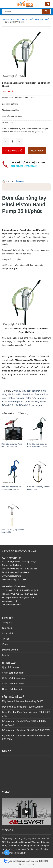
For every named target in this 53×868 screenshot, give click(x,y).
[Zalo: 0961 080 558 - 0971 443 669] (7, 861)
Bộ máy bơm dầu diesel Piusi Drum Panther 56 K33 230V (26, 737)
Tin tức (6, 639)
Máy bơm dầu (29, 391)
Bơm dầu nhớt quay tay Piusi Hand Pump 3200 (11, 488)
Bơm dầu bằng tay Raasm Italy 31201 (13, 531)
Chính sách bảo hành (13, 684)
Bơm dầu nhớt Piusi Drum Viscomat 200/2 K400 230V (26, 714)
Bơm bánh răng (10, 402)
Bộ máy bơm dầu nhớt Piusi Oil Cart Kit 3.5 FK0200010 (24, 723)
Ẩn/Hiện (20, 182)
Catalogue (13, 269)
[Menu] (4, 4)
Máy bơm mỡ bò (15, 846)
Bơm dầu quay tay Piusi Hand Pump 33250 (12, 445)
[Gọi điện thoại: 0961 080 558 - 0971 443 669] (7, 853)
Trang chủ (8, 20)
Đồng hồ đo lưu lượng (31, 405)
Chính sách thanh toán (13, 678)
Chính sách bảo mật (12, 689)
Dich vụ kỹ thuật (10, 650)
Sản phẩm (22, 20)
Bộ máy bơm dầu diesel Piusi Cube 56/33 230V (26, 730)
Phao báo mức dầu (25, 849)
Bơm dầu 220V (23, 398)
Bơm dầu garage (15, 853)
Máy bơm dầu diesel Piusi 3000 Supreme (23, 707)
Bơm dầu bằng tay (14, 22)
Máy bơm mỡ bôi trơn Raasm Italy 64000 (23, 701)
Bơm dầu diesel (20, 394)
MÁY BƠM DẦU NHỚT (40, 20)
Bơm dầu (16, 391)
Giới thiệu (7, 628)
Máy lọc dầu (41, 402)
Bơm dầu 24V (14, 842)
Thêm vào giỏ (14, 151)
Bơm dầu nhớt (36, 394)
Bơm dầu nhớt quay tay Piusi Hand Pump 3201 (37, 445)
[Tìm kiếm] (46, 12)
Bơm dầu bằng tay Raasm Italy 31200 (39, 488)
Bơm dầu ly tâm (26, 402)
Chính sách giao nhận (13, 673)
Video (5, 644)
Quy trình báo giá (11, 667)
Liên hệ (6, 655)
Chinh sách (8, 633)
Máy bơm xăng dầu (17, 838)
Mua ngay (37, 151)
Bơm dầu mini (39, 398)
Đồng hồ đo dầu (10, 405)
